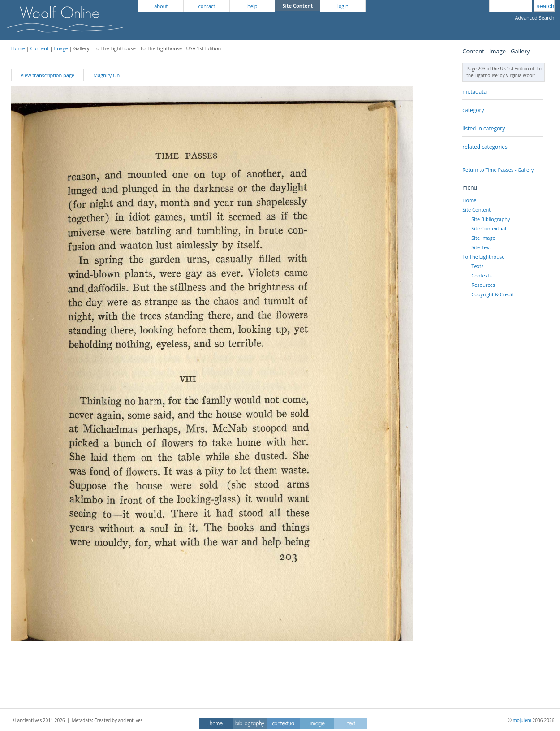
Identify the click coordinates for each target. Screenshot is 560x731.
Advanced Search (535, 18)
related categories (485, 147)
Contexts (481, 275)
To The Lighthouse (483, 257)
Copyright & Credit (492, 294)
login (343, 6)
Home (18, 48)
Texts (477, 266)
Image (61, 48)
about (161, 6)
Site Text (481, 247)
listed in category (484, 128)
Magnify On (106, 75)
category (473, 110)
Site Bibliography (491, 219)
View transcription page (47, 75)
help (252, 6)
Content (40, 48)
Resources (483, 285)
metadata (474, 92)
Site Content (476, 210)
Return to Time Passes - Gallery (498, 170)
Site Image (483, 238)
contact (207, 6)
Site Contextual (489, 228)
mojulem (522, 720)
